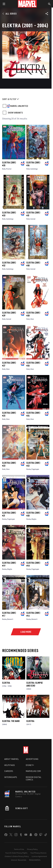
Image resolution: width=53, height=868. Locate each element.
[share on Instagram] (16, 835)
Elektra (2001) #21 (9, 514)
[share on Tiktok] (46, 835)
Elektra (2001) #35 (9, 164)
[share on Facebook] (6, 835)
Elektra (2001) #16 (33, 614)
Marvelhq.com (33, 771)
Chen (32, 319)
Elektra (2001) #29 (9, 314)
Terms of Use (19, 849)
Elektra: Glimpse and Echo (35, 684)
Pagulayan (35, 469)
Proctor (9, 169)
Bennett (10, 619)
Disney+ (30, 765)
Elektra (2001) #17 (9, 614)
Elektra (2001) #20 (33, 514)
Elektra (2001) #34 (33, 164)
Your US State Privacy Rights (16, 853)
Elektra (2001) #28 (33, 314)
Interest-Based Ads (19, 860)
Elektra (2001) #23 (9, 464)
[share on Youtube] (26, 835)
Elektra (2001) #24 (33, 414)
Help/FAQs (10, 765)
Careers (9, 771)
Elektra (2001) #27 (9, 364)
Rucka (29, 469)
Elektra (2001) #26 (33, 364)
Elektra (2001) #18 (33, 564)
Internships (11, 777)
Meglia (34, 519)
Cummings (34, 169)
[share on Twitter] (11, 835)
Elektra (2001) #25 (9, 414)
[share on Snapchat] (31, 835)
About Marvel (12, 759)
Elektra (6, 683)
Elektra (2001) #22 (33, 464)
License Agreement (39, 856)
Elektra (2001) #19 (9, 564)
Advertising (32, 759)
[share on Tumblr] (21, 835)
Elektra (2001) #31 (33, 214)
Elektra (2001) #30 (33, 264)
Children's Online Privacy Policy (17, 856)
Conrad (33, 219)
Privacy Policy (32, 849)
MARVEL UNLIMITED (19, 106)
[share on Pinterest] (36, 835)
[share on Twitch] (41, 835)
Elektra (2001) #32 (9, 264)
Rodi (4, 169)
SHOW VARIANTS (15, 113)
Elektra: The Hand (11, 721)
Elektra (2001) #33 (9, 214)
